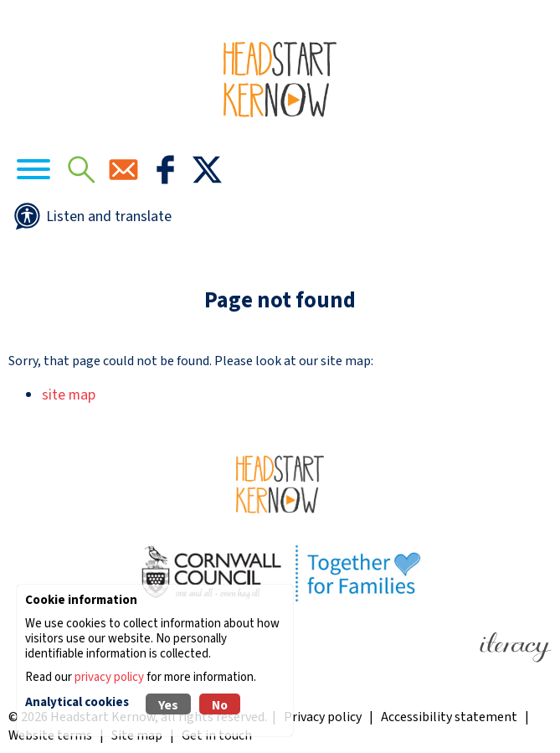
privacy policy (109, 677)
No (220, 705)
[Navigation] (33, 172)
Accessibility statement (449, 717)
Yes (168, 705)
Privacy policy (323, 717)
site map (69, 395)
